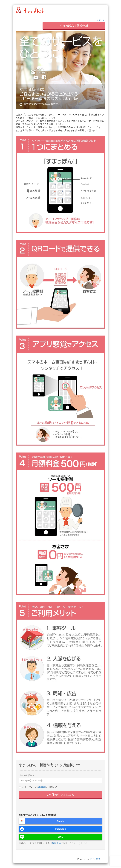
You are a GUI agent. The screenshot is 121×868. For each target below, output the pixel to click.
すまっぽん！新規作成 (74, 26)
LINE (60, 837)
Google (60, 821)
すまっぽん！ (96, 859)
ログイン (101, 20)
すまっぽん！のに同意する (38, 787)
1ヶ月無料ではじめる (60, 795)
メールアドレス (27, 775)
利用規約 (42, 787)
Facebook (60, 829)
